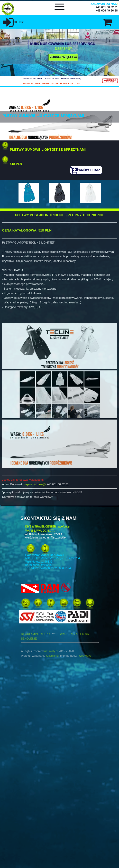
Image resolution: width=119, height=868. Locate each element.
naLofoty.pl (51, 651)
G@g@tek (53, 656)
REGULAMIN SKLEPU (41, 634)
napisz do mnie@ (35, 484)
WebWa (84, 656)
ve (90, 656)
